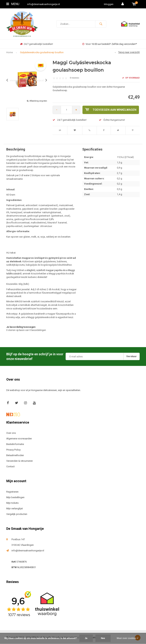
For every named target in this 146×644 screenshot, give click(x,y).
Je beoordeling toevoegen (21, 327)
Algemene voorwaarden (19, 439)
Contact (10, 466)
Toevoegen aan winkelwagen (111, 110)
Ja (86, 638)
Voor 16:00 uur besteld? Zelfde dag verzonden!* (110, 44)
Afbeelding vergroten (38, 101)
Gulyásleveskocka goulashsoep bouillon (42, 52)
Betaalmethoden (15, 455)
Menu (13, 4)
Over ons (11, 433)
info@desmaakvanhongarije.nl (44, 4)
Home (10, 52)
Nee (103, 638)
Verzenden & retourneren (20, 461)
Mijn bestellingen (15, 497)
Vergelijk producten (17, 514)
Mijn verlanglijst (15, 508)
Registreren (12, 492)
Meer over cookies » (127, 638)
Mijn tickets (12, 503)
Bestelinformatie (15, 444)
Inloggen (109, 4)
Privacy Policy (13, 450)
